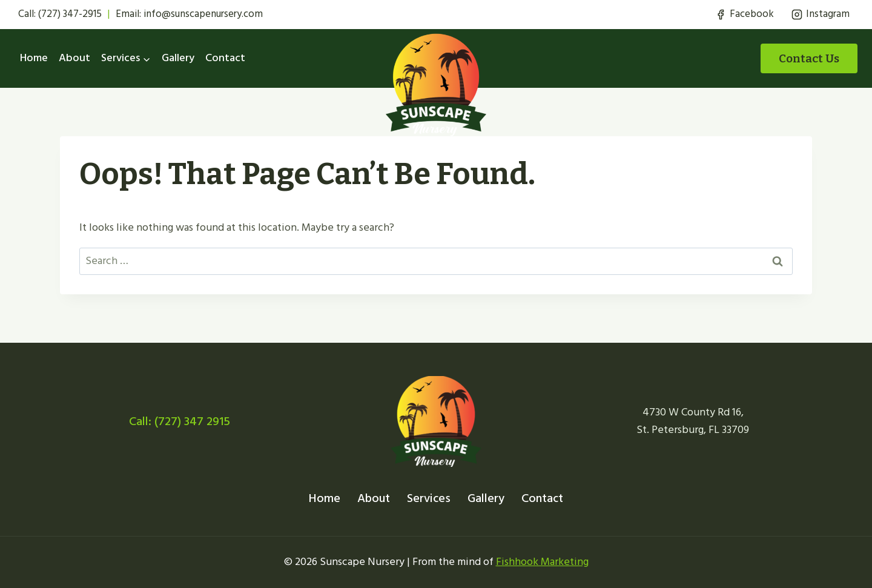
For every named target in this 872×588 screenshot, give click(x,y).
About (74, 58)
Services (429, 498)
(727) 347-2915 (70, 14)
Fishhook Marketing (542, 562)
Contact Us (809, 58)
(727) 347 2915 (192, 421)
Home (34, 58)
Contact (225, 58)
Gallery (178, 58)
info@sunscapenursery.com (203, 14)
